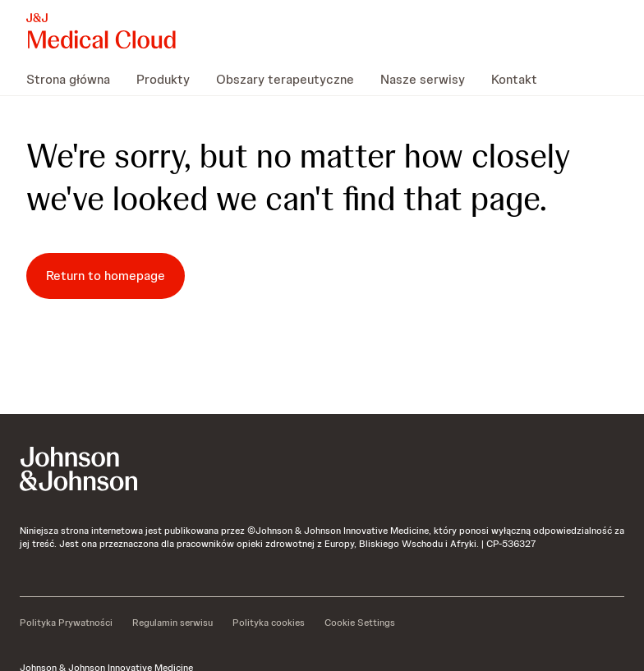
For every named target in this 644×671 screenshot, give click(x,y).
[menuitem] (75, 79)
